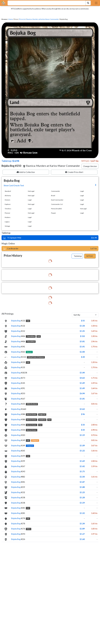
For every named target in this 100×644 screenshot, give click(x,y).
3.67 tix (94, 446)
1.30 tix (94, 336)
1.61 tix (94, 477)
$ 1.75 (82, 471)
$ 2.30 (82, 477)
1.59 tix (94, 466)
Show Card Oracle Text (14, 185)
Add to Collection (26, 172)
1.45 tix (94, 321)
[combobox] (45, 3)
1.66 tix (94, 451)
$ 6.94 (82, 393)
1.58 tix (94, 326)
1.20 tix (94, 362)
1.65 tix (94, 524)
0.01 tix (94, 404)
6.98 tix (94, 430)
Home (11, 19)
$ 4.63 (82, 378)
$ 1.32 (82, 513)
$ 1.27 (82, 534)
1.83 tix (94, 529)
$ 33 (83, 425)
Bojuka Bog (16, 321)
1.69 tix (94, 331)
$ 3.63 (82, 409)
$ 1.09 (82, 446)
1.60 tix (94, 513)
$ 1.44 (82, 373)
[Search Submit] (88, 3)
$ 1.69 (82, 461)
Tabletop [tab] (78, 256)
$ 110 (82, 336)
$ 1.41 (82, 347)
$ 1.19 (82, 435)
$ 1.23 (82, 492)
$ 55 (83, 321)
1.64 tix (94, 388)
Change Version (90, 166)
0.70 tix (94, 435)
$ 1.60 (82, 539)
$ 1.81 (82, 399)
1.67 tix (94, 393)
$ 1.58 (82, 326)
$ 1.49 (82, 383)
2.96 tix (94, 341)
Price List (22, 19)
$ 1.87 (82, 482)
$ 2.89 (82, 529)
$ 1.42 (82, 466)
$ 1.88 (82, 487)
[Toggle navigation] (96, 3)
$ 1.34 (82, 524)
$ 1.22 (82, 451)
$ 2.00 (82, 352)
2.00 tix (94, 425)
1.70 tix (94, 347)
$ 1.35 (82, 331)
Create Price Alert (74, 172)
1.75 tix (94, 378)
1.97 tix (94, 534)
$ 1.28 (82, 498)
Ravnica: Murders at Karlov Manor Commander (43, 19)
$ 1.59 (82, 503)
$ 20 (83, 357)
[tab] (77, 256)
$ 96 (83, 414)
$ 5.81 (82, 341)
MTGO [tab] (90, 256)
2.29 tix (94, 383)
